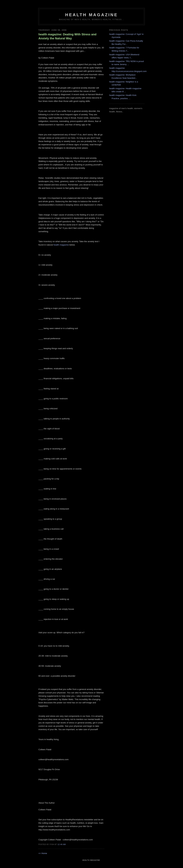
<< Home (43, 853)
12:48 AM (62, 844)
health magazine (91, 15)
